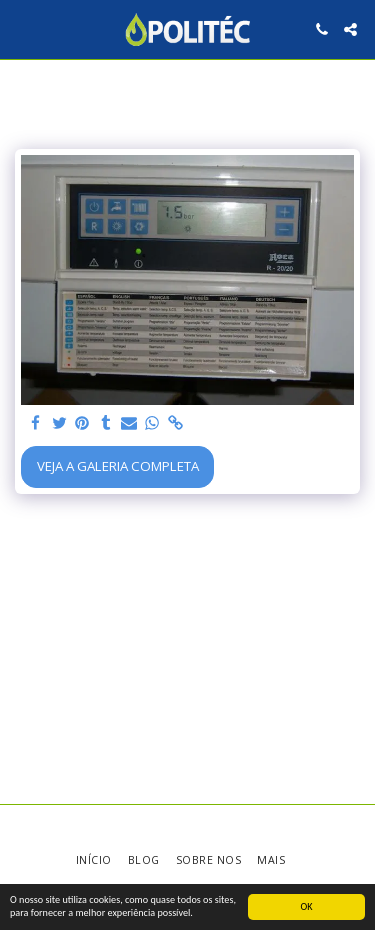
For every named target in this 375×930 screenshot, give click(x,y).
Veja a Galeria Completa (118, 466)
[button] (22, 28)
